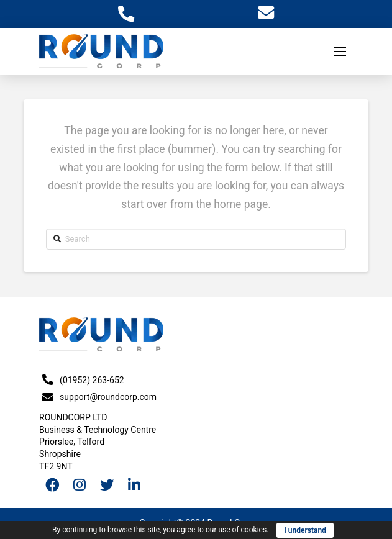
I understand (305, 530)
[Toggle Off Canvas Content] (340, 52)
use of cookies (242, 530)
